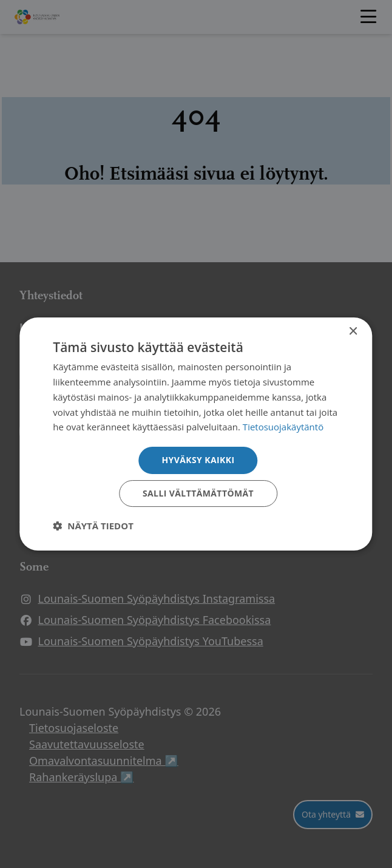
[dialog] (196, 434)
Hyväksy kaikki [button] (198, 460)
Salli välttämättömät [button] (198, 493)
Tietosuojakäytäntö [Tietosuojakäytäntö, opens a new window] (283, 427)
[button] (93, 526)
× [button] (353, 332)
